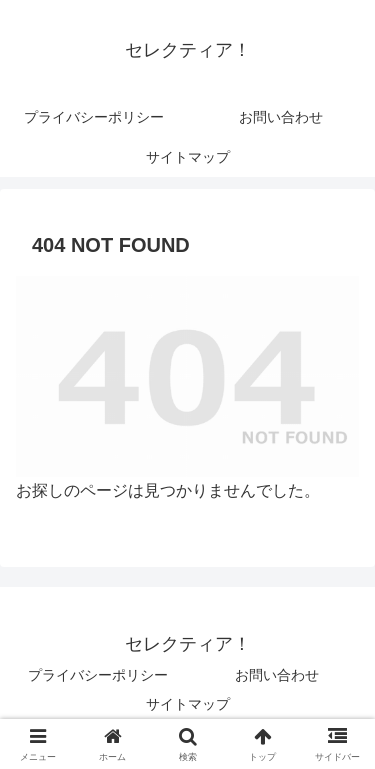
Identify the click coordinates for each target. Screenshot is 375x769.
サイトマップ (188, 704)
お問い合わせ (277, 675)
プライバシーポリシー (98, 675)
